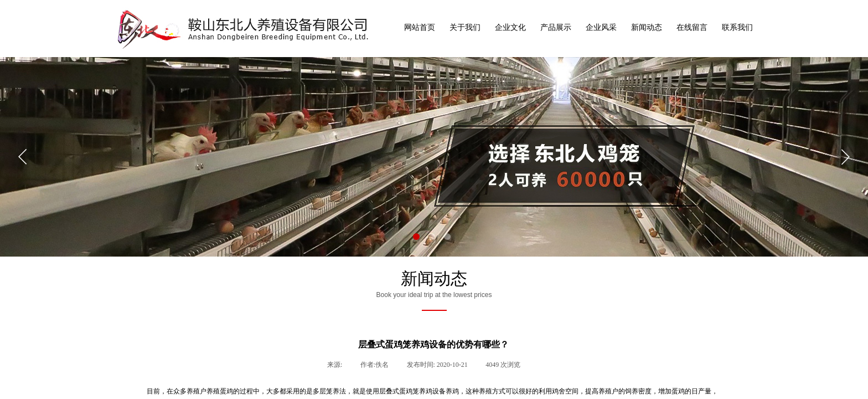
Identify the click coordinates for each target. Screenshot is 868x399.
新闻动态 (647, 27)
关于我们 (465, 27)
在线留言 (692, 27)
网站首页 (420, 27)
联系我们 (737, 27)
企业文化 (510, 27)
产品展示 (556, 27)
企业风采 (601, 27)
